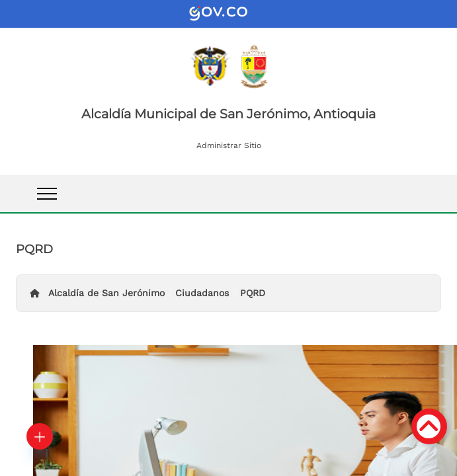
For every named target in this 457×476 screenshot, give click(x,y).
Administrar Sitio (229, 145)
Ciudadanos (202, 293)
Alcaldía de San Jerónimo (106, 293)
